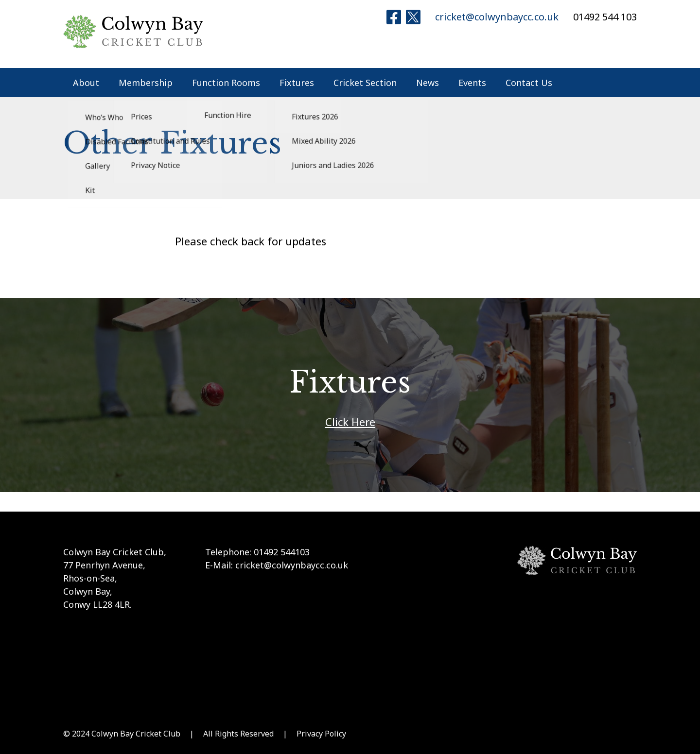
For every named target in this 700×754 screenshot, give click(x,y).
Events (472, 83)
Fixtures (297, 83)
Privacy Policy (321, 734)
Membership (146, 83)
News (428, 83)
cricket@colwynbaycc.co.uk (497, 17)
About (86, 83)
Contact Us (529, 83)
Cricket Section (365, 83)
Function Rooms (226, 83)
